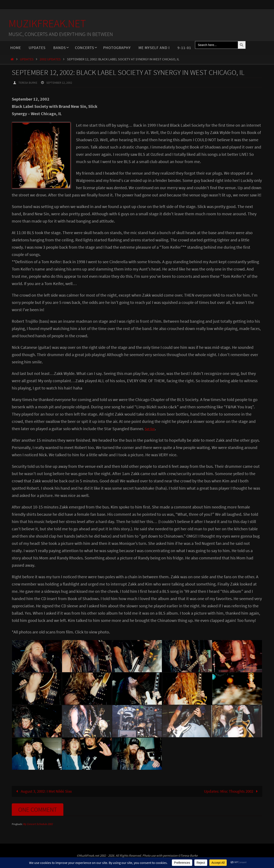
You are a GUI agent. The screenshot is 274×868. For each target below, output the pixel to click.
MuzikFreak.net (47, 23)
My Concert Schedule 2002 (38, 824)
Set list (151, 428)
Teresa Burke (29, 82)
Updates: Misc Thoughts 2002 (230, 791)
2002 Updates (50, 59)
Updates (27, 59)
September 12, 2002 (64, 82)
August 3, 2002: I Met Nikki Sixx (45, 791)
